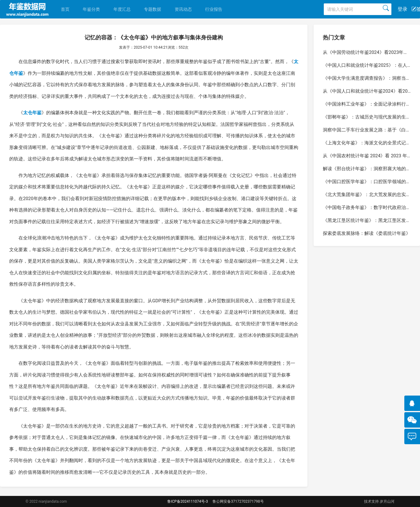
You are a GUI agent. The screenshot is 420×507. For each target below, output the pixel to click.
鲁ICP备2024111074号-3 (188, 501)
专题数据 (153, 9)
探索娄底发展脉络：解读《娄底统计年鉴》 (367, 233)
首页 (65, 9)
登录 (402, 9)
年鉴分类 (91, 9)
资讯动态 (183, 9)
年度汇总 (122, 9)
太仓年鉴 (32, 113)
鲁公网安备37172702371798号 (238, 501)
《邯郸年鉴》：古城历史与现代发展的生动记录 (371, 117)
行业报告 (214, 9)
